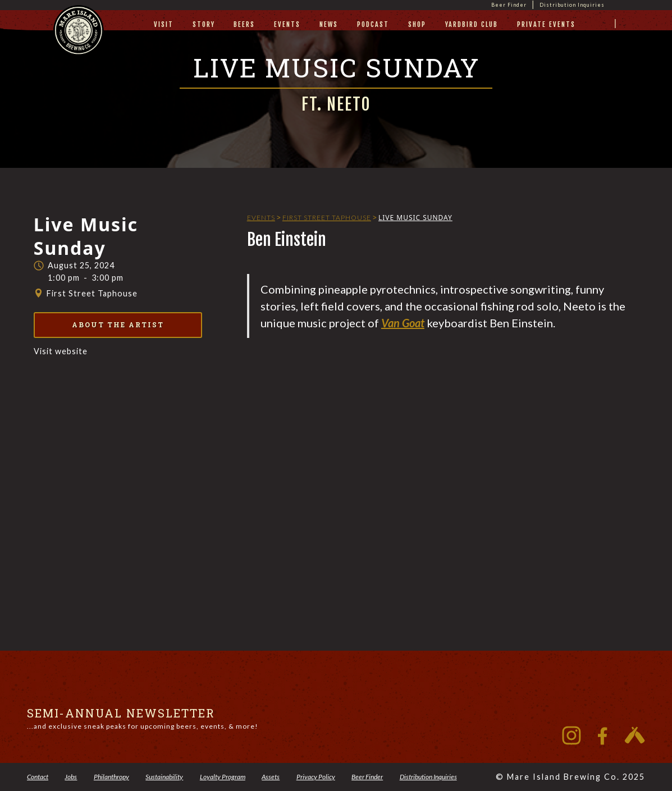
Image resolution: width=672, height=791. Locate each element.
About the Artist (118, 324)
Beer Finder (509, 5)
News (329, 24)
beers (244, 24)
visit (164, 24)
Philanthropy (111, 777)
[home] (79, 41)
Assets (271, 777)
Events (287, 24)
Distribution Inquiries (572, 5)
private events (546, 24)
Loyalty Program (223, 777)
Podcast (373, 24)
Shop (417, 24)
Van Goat (403, 323)
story (204, 24)
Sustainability (164, 777)
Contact (38, 777)
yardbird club (472, 24)
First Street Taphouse (327, 218)
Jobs (71, 777)
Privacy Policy (316, 777)
